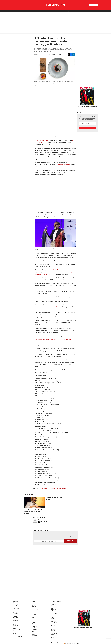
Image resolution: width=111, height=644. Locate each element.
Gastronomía (54, 629)
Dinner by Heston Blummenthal (50, 307)
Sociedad (15, 626)
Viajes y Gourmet (17, 636)
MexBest (53, 628)
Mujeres (88, 11)
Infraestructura (36, 626)
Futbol (53, 617)
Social (34, 634)
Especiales (54, 613)
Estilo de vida (57, 488)
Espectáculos (16, 629)
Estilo (51, 488)
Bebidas (53, 631)
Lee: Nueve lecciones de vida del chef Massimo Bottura (50, 209)
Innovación (54, 603)
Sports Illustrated (55, 616)
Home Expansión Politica (19, 604)
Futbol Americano (56, 620)
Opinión (15, 624)
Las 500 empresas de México (87, 106)
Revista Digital (93, 5)
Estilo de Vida (55, 636)
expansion (64, 643)
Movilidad (35, 637)
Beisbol (53, 619)
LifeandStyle (16, 614)
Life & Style (35, 612)
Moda (14, 633)
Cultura (34, 602)
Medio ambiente (36, 633)
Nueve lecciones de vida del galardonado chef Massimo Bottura (43, 511)
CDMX (15, 622)
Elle (33, 604)
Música (34, 619)
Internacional (56, 11)
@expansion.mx (57, 643)
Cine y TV (35, 617)
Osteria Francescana (42, 140)
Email (49, 541)
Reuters (40, 520)
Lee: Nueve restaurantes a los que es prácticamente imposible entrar (53, 339)
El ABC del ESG (55, 604)
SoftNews (64, 488)
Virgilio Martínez (57, 270)
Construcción (35, 624)
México (15, 619)
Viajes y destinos (56, 632)
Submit (70, 541)
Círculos (15, 632)
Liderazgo (54, 611)
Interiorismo (35, 629)
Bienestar (54, 635)
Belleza (15, 635)
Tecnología (66, 11)
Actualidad (54, 609)
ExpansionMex (61, 643)
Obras (75, 11)
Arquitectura (35, 628)
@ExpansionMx (44, 522)
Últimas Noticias (19, 11)
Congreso (16, 620)
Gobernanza (35, 636)
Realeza (15, 631)
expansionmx (52, 643)
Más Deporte (54, 623)
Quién (14, 628)
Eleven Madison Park (64, 164)
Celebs (34, 608)
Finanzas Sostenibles (57, 602)
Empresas (30, 11)
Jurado (53, 637)
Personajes (54, 633)
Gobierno (15, 617)
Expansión (16, 602)
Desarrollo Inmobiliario (38, 625)
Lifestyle (53, 624)
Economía (46, 11)
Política (38, 11)
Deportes (34, 616)
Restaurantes (44, 488)
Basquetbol (54, 621)
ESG (81, 11)
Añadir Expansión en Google (56, 55)
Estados (15, 623)
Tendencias (36, 36)
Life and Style (98, 11)
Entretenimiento (36, 615)
